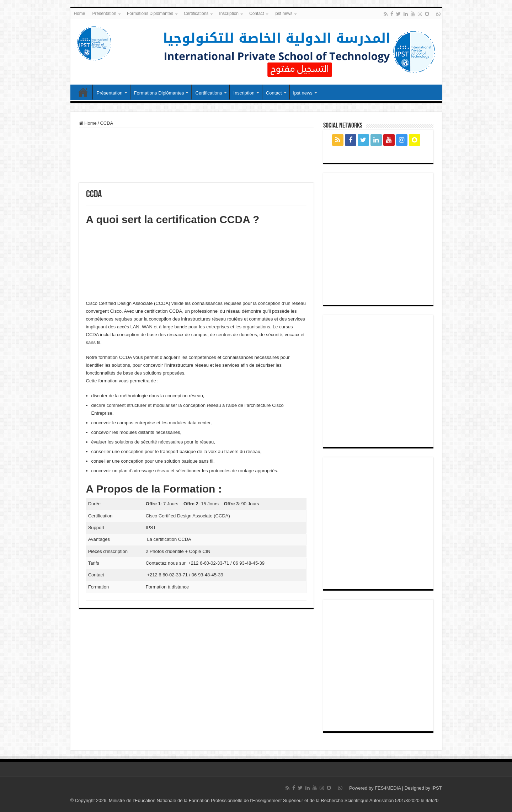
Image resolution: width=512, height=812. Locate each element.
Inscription (229, 14)
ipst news (283, 14)
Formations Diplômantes (150, 14)
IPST (437, 788)
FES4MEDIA (388, 788)
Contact (257, 14)
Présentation (104, 14)
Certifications (196, 14)
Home (80, 14)
